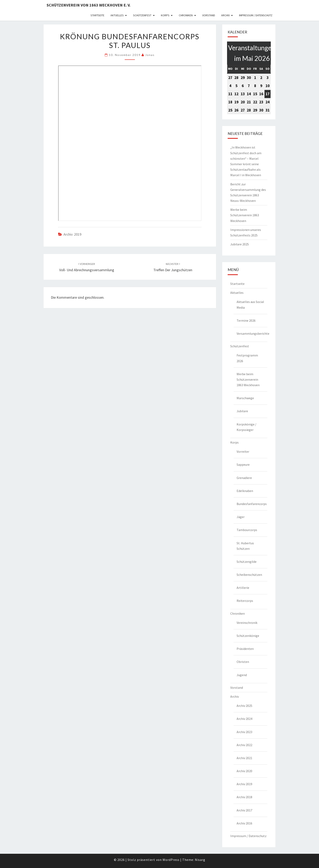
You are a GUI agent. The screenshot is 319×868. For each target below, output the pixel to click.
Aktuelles (117, 15)
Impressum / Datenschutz (256, 15)
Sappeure (243, 465)
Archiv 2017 (244, 810)
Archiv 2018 (244, 797)
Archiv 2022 (244, 745)
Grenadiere (244, 478)
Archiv (225, 15)
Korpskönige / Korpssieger (246, 427)
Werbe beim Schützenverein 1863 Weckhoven (245, 215)
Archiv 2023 (244, 732)
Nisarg (200, 860)
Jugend (242, 675)
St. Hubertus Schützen (245, 546)
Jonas (150, 55)
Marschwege (245, 398)
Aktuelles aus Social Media (250, 304)
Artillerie (243, 588)
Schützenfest (142, 15)
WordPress (171, 860)
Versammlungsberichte (252, 333)
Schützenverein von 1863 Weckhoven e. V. (88, 5)
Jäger (241, 517)
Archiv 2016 (244, 823)
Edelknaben (245, 491)
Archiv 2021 (244, 758)
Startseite (97, 15)
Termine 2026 (246, 320)
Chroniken (186, 15)
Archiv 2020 (244, 771)
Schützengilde (247, 562)
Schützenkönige (248, 636)
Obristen (243, 662)
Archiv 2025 (244, 706)
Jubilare (242, 411)
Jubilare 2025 (240, 244)
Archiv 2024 (244, 719)
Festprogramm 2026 (247, 358)
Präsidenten (245, 649)
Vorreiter (243, 451)
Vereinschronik (247, 623)
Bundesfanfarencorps (252, 504)
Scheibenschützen (249, 575)
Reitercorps (245, 601)
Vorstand (209, 15)
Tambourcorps (247, 530)
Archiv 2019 (72, 234)
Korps (165, 15)
